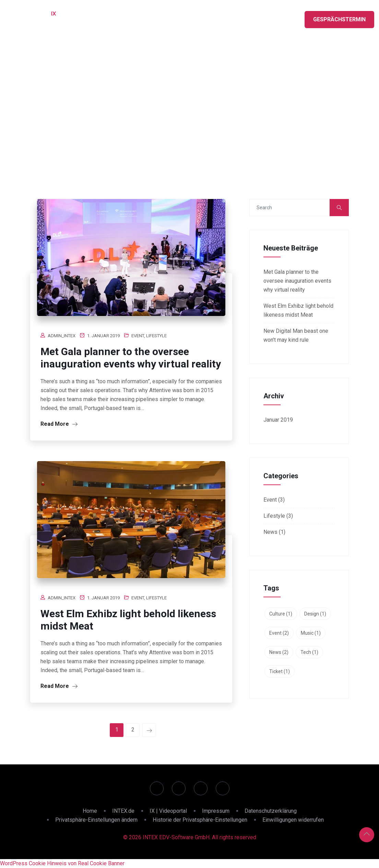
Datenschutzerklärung (271, 811)
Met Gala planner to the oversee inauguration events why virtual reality (131, 358)
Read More (59, 424)
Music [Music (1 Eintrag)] (311, 633)
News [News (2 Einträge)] (279, 652)
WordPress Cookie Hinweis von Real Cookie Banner (62, 863)
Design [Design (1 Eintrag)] (315, 614)
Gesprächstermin (339, 19)
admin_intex (62, 336)
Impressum (216, 811)
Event (138, 336)
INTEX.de (123, 811)
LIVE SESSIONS (190, 17)
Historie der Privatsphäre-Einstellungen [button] (200, 820)
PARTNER (231, 17)
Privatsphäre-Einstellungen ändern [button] (96, 820)
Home (90, 811)
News (270, 532)
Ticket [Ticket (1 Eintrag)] (280, 671)
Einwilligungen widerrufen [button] (293, 820)
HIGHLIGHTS (145, 17)
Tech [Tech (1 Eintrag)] (309, 652)
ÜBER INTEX (269, 17)
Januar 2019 (278, 420)
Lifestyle (156, 336)
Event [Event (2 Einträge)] (279, 633)
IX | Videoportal (168, 811)
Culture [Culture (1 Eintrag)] (281, 614)
